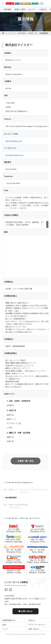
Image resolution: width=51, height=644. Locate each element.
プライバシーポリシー (37, 625)
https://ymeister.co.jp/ (14, 141)
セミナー (32, 10)
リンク (5, 629)
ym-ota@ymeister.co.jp (14, 155)
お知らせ (32, 620)
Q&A (4, 625)
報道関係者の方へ (10, 620)
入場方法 (43, 10)
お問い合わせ (26, 611)
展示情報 (7, 10)
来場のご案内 (20, 10)
